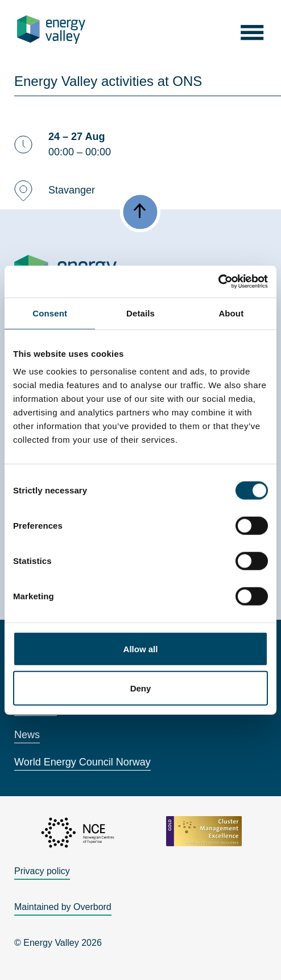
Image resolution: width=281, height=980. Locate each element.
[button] (252, 29)
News (27, 735)
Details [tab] (140, 313)
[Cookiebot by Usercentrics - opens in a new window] (218, 282)
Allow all (141, 649)
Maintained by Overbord (63, 907)
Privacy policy (42, 871)
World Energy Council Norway (82, 762)
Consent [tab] (50, 313)
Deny (141, 688)
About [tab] (231, 313)
